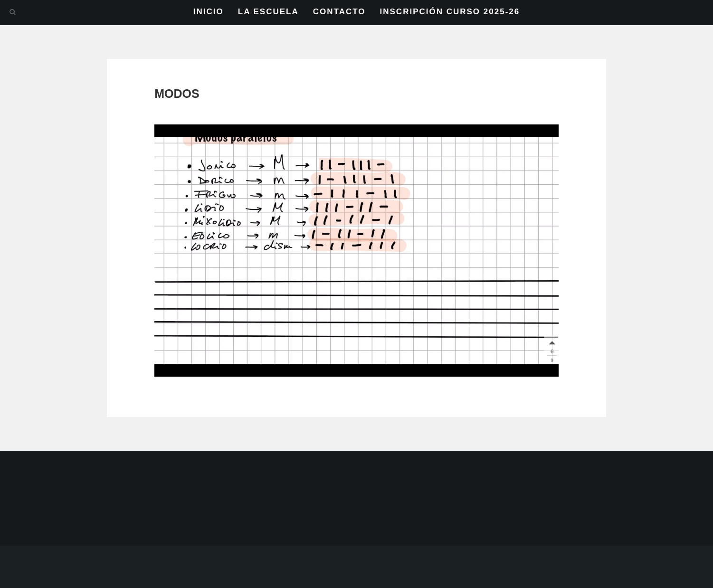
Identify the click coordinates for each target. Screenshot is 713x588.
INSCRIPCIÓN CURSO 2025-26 (450, 12)
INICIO (209, 12)
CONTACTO (339, 12)
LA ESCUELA (268, 12)
